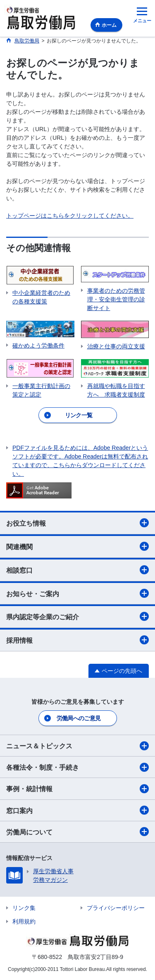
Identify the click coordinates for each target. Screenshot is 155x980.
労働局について (77, 832)
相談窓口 (77, 570)
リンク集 (24, 908)
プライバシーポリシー (116, 908)
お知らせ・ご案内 (77, 593)
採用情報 (77, 640)
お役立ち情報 (77, 523)
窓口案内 (77, 810)
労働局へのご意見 (79, 718)
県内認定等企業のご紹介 (77, 616)
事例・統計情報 (77, 789)
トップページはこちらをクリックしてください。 (70, 216)
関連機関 (77, 546)
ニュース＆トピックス (77, 746)
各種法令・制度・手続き (77, 767)
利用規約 (24, 921)
